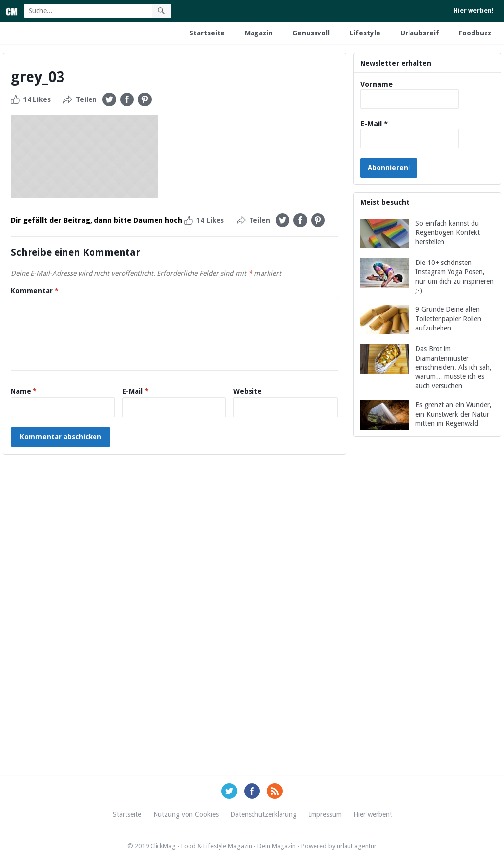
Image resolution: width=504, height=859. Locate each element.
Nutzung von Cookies (186, 814)
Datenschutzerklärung (264, 814)
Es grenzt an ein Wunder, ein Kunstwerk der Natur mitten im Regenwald (454, 414)
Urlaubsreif (420, 33)
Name (24, 391)
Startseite (207, 33)
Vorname (377, 84)
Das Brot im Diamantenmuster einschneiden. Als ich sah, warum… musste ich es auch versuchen (454, 367)
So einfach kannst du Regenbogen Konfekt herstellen (448, 232)
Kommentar (35, 291)
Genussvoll (311, 33)
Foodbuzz (475, 33)
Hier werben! (473, 11)
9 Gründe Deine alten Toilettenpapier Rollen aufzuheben (448, 319)
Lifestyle (365, 33)
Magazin (259, 33)
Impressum (325, 814)
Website (248, 391)
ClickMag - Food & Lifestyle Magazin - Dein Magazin (223, 846)
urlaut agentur (357, 846)
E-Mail (135, 391)
